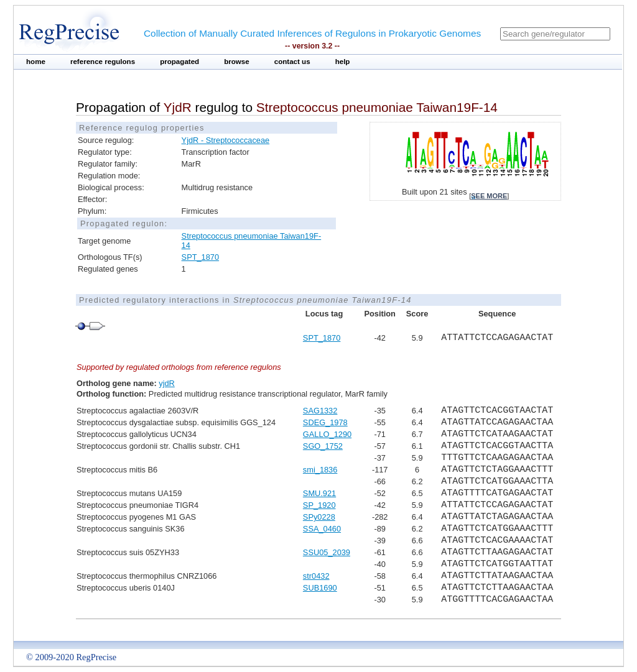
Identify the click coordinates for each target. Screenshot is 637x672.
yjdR (167, 383)
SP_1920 (319, 505)
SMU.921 (319, 493)
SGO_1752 (323, 446)
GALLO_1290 (327, 434)
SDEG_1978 (325, 422)
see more (489, 196)
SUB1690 (320, 588)
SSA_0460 (322, 529)
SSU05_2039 (327, 552)
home (36, 62)
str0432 (316, 576)
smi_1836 (320, 470)
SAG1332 (320, 411)
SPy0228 (319, 517)
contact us (292, 62)
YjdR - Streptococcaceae (226, 140)
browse (237, 62)
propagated (179, 62)
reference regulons (103, 62)
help (343, 62)
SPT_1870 (200, 257)
